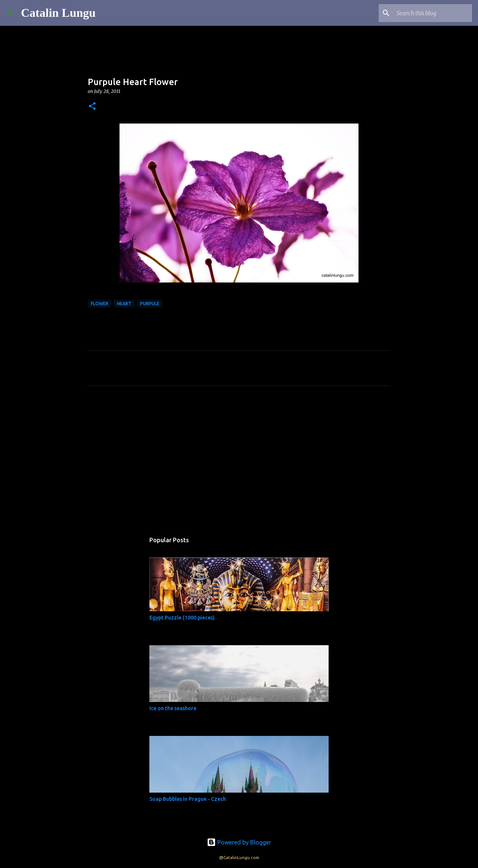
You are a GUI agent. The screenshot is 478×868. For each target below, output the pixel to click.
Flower (100, 304)
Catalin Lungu (58, 13)
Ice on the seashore (173, 708)
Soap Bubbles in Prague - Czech (188, 799)
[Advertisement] (239, 461)
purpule (150, 304)
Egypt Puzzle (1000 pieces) (182, 618)
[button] (92, 107)
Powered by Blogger (239, 842)
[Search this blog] (433, 13)
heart (124, 304)
